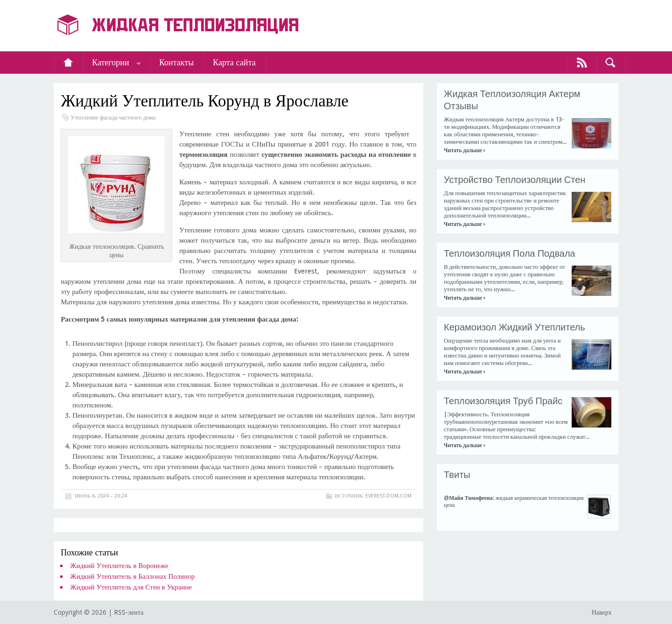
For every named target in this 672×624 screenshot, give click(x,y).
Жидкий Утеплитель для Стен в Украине (131, 587)
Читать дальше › (465, 150)
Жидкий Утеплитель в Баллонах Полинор (132, 576)
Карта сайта (234, 62)
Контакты (176, 62)
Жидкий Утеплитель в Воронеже (119, 566)
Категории (110, 62)
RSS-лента (129, 612)
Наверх (602, 612)
